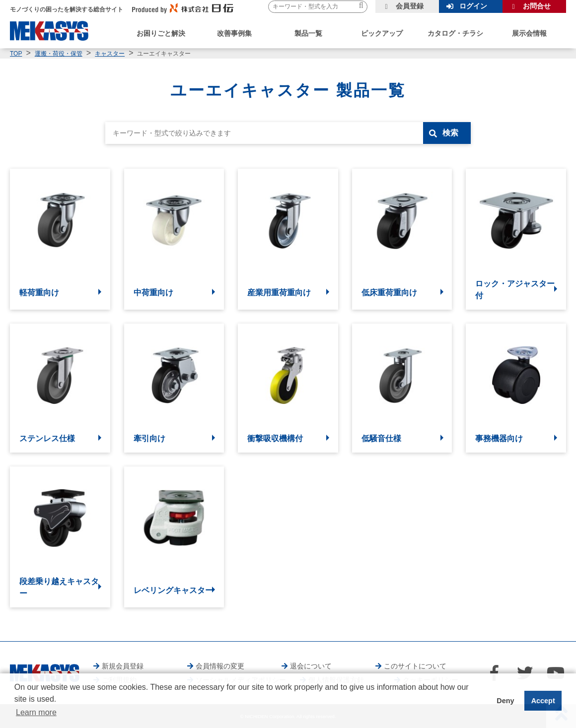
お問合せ (537, 6)
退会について (311, 666)
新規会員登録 (123, 666)
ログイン (473, 6)
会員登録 (410, 6)
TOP (16, 54)
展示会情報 (529, 33)
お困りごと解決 (161, 33)
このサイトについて (415, 666)
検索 (450, 133)
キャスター (110, 54)
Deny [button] (505, 701)
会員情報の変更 (220, 666)
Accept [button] (543, 701)
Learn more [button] (36, 712)
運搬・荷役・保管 (59, 54)
